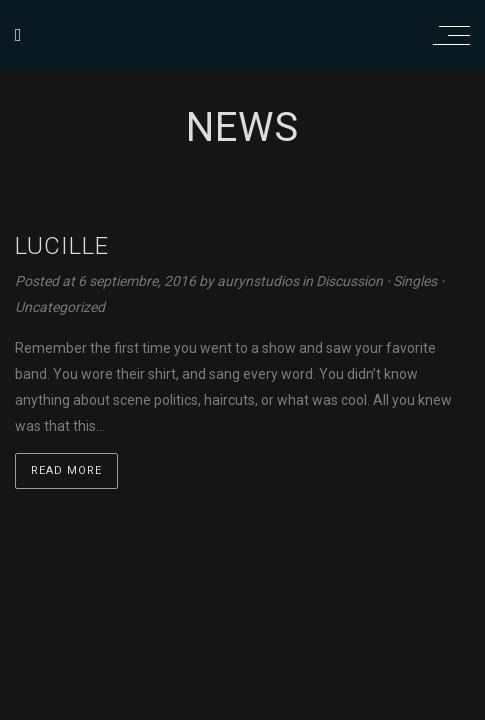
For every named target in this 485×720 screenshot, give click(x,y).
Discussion (349, 281)
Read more (66, 470)
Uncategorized (60, 307)
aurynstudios (259, 281)
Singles (415, 281)
